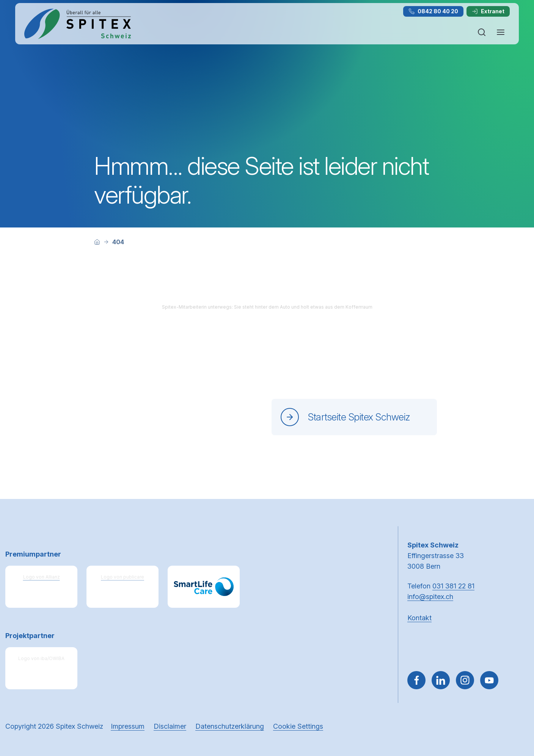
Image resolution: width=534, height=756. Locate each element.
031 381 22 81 (453, 586)
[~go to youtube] (489, 680)
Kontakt (419, 618)
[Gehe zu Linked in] (441, 680)
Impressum (128, 726)
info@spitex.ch (430, 597)
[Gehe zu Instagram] (465, 680)
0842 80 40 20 (433, 11)
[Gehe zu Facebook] (416, 680)
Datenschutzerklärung (230, 726)
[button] (512, 708)
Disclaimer (170, 726)
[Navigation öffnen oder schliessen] (501, 32)
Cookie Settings (298, 726)
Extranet (488, 11)
